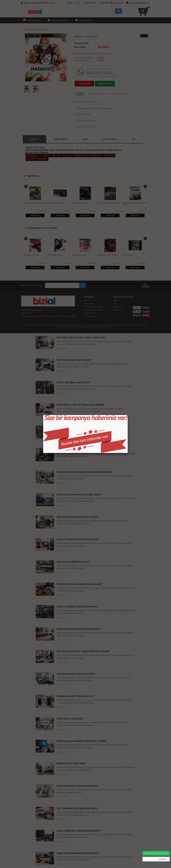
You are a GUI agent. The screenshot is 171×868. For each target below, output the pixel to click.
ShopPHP (162, 859)
